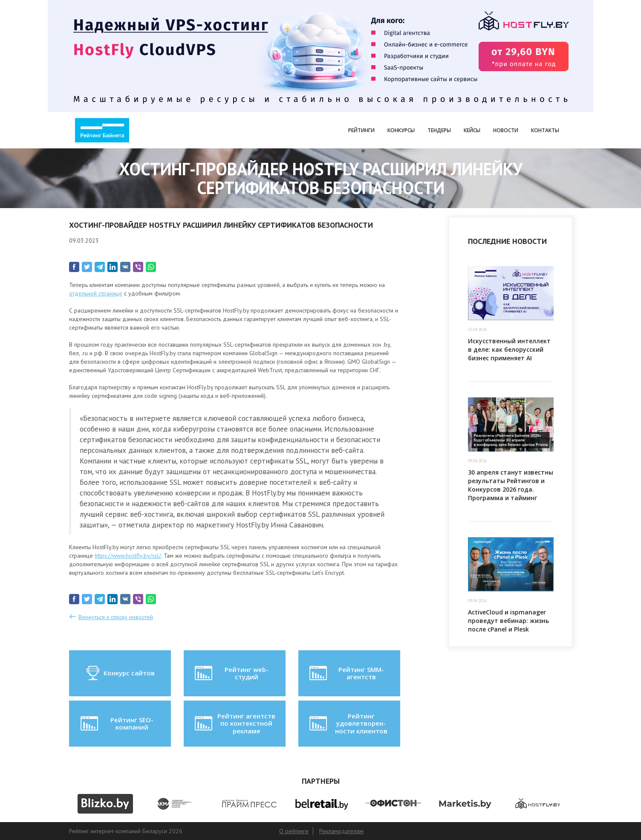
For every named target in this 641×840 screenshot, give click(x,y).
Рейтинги (361, 130)
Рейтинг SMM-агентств (346, 673)
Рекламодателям (341, 831)
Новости (506, 130)
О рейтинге (294, 831)
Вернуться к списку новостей (116, 617)
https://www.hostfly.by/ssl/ (128, 556)
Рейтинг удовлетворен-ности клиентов (347, 723)
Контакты (545, 130)
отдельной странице (96, 293)
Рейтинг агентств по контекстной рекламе (234, 723)
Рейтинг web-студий (231, 673)
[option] (105, 804)
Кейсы (472, 130)
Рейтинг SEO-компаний (116, 724)
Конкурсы (401, 130)
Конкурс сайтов (120, 673)
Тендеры (439, 130)
